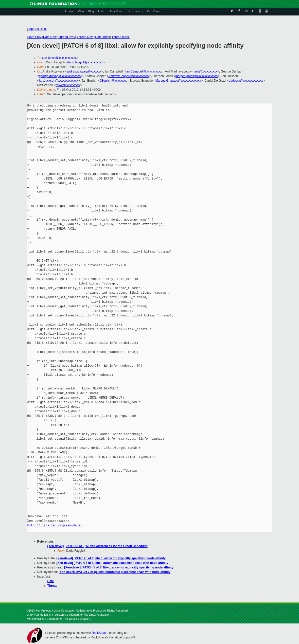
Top (30, 29)
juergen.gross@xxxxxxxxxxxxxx (197, 76)
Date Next (50, 37)
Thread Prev (67, 37)
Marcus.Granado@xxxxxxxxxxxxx (178, 81)
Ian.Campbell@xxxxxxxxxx (144, 71)
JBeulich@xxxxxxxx (113, 81)
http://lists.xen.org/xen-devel (55, 525)
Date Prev (35, 37)
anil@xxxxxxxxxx (206, 71)
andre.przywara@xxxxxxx (84, 71)
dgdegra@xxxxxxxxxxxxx (246, 81)
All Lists (40, 29)
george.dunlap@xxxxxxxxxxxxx (60, 76)
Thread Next (85, 37)
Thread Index (121, 37)
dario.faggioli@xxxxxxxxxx (85, 62)
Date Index (102, 37)
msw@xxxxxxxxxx (68, 85)
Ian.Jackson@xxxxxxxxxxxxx (59, 81)
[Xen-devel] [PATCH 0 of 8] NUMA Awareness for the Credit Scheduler (98, 546)
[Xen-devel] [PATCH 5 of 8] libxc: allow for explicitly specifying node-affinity (111, 558)
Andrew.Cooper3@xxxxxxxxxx (129, 76)
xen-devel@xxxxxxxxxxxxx (60, 58)
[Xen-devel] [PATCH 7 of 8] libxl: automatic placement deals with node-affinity (112, 563)
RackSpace (100, 633)
